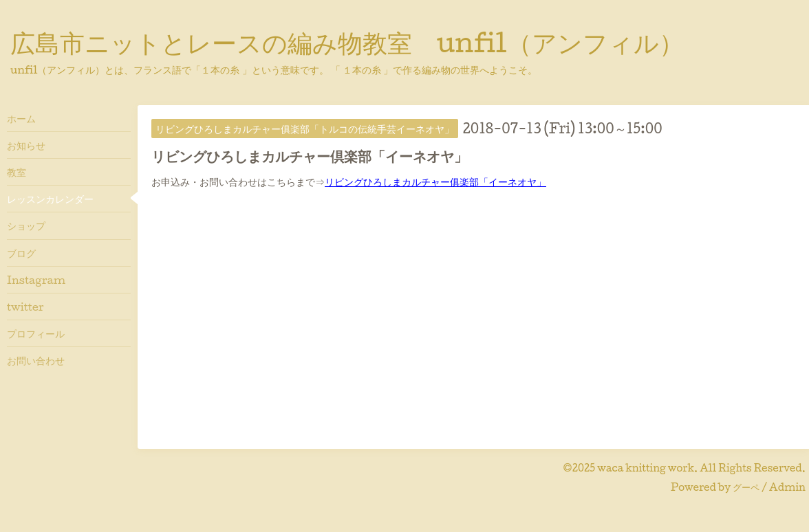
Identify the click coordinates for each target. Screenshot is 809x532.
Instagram (36, 280)
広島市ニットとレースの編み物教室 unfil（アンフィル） (347, 42)
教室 (17, 172)
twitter (25, 307)
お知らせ (26, 145)
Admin (787, 487)
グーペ (746, 487)
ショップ (26, 225)
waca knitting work (646, 468)
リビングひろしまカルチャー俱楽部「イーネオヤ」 (435, 181)
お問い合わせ (36, 360)
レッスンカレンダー (50, 199)
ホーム (21, 118)
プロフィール (36, 333)
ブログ (21, 253)
